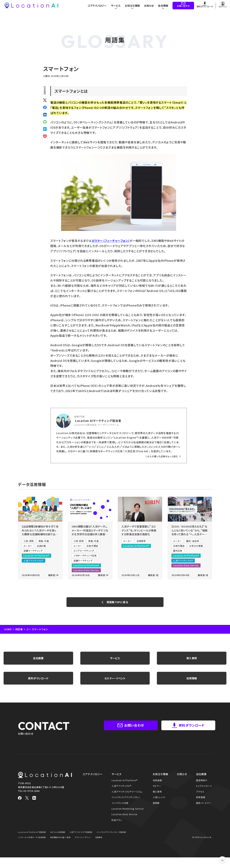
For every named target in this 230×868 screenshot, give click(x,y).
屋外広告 (178, 552)
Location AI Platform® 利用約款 (33, 838)
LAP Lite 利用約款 (61, 838)
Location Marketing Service (128, 814)
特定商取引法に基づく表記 (102, 843)
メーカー (28, 547)
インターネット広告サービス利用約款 (70, 843)
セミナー (157, 791)
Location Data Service (86, 571)
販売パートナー (204, 808)
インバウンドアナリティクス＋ (126, 803)
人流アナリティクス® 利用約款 (86, 838)
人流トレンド (159, 803)
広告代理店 (93, 547)
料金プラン (117, 825)
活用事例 (141, 542)
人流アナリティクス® (34, 562)
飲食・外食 (44, 542)
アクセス (200, 797)
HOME (8, 632)
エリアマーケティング (84, 552)
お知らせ (148, 7)
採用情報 (201, 803)
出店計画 (41, 547)
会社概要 (38, 661)
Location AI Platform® (37, 557)
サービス (115, 661)
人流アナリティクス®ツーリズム (127, 797)
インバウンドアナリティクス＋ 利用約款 (34, 843)
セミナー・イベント (115, 683)
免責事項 (44, 848)
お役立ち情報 (196, 547)
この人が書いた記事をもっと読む (162, 456)
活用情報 (192, 683)
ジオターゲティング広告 (85, 557)
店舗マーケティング (33, 552)
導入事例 (192, 661)
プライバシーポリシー (27, 848)
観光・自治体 (193, 542)
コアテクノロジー (94, 7)
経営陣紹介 (202, 786)
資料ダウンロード (38, 683)
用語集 (19, 632)
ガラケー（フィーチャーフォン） (111, 241)
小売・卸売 (29, 542)
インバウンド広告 (120, 808)
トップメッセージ (204, 791)
